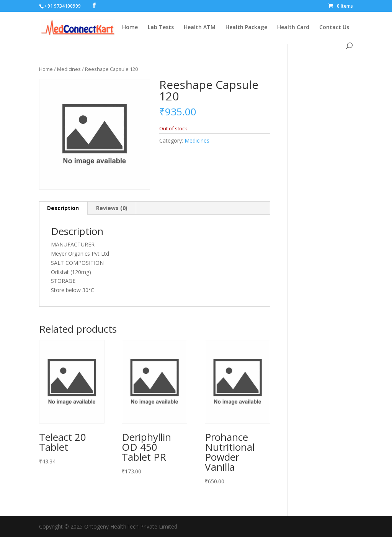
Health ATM (200, 28)
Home (130, 28)
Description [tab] (63, 208)
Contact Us (334, 28)
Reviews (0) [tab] (112, 208)
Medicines (69, 69)
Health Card (293, 28)
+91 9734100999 (63, 6)
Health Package (246, 28)
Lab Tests (161, 28)
